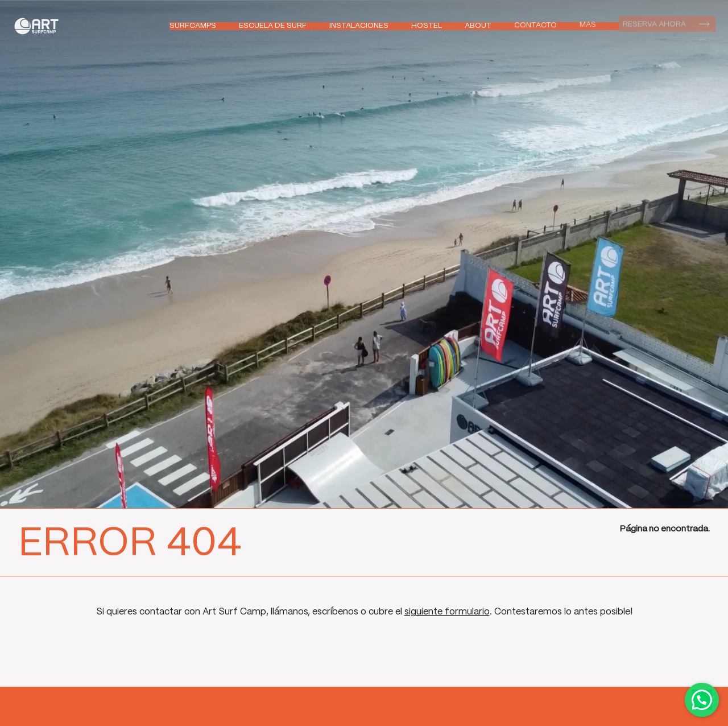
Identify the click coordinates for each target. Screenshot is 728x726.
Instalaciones (359, 26)
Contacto (535, 25)
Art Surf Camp (40, 26)
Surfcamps (193, 26)
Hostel (427, 26)
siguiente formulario (447, 612)
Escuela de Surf (273, 26)
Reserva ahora (654, 23)
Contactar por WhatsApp (702, 700)
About (478, 25)
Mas (588, 24)
